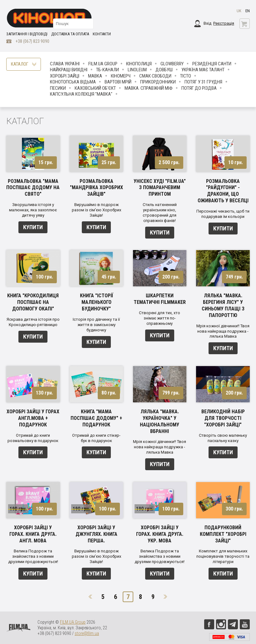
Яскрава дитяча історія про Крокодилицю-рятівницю (33, 322)
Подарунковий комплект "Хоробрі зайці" (223, 534)
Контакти (102, 34)
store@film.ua (87, 633)
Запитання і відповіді (27, 34)
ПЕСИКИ (58, 88)
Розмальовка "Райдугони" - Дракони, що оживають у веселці (223, 191)
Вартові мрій (118, 82)
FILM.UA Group (103, 64)
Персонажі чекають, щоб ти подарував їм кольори (223, 214)
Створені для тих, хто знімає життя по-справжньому (160, 318)
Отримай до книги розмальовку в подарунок (33, 438)
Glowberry (172, 64)
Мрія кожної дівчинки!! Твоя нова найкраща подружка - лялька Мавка (223, 331)
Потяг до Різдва (199, 88)
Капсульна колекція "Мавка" (81, 94)
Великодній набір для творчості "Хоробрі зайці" (223, 418)
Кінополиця (139, 64)
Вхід (207, 23)
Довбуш (164, 70)
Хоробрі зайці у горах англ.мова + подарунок (33, 418)
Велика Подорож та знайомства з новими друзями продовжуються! (33, 556)
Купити (33, 227)
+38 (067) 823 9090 (32, 41)
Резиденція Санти (212, 64)
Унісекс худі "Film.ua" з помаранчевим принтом (160, 188)
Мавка (95, 76)
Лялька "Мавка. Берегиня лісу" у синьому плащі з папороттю (223, 305)
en (248, 11)
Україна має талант (203, 70)
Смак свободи (155, 76)
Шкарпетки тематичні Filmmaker (160, 299)
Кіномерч (121, 76)
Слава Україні (65, 64)
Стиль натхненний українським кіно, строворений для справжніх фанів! (160, 213)
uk (239, 11)
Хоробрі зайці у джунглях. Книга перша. (96, 534)
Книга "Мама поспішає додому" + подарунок (96, 418)
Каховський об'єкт (95, 88)
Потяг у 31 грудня (203, 82)
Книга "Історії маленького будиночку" (96, 302)
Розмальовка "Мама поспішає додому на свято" (33, 188)
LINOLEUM (137, 70)
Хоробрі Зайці (65, 76)
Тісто (186, 76)
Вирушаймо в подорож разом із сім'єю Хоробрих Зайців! (96, 210)
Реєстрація (224, 23)
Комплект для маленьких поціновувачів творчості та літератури (223, 556)
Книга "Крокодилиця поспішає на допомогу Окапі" (33, 302)
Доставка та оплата (70, 34)
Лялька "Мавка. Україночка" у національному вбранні (160, 421)
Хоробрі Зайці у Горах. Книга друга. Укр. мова (160, 534)
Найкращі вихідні (69, 70)
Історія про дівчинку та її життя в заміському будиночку (96, 325)
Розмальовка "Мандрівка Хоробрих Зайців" (96, 188)
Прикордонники (158, 82)
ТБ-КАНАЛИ (108, 70)
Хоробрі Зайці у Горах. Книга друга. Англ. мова (33, 534)
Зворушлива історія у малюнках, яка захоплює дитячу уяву (33, 210)
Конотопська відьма (73, 82)
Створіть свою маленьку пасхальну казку (223, 438)
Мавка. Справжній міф (149, 88)
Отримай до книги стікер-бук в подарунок (96, 438)
